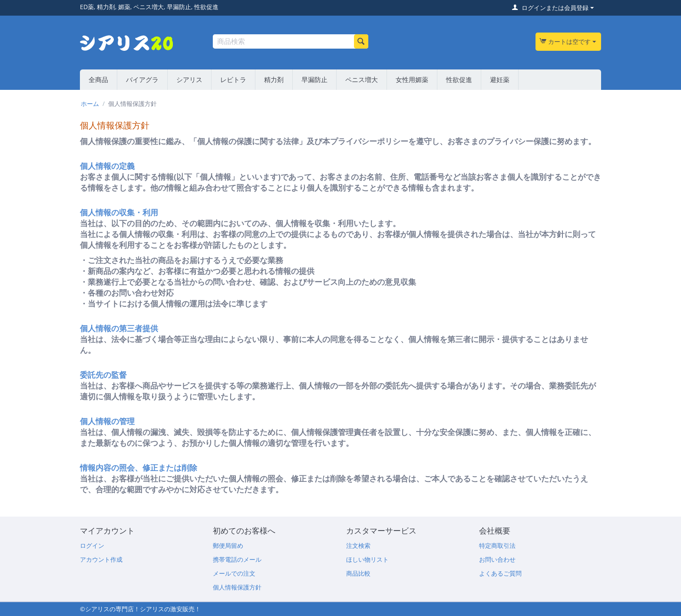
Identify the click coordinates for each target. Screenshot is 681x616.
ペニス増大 (362, 79)
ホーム (90, 104)
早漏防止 (314, 79)
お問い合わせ (497, 559)
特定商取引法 (497, 545)
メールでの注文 (234, 573)
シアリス (189, 79)
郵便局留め (228, 545)
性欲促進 (459, 79)
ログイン (92, 545)
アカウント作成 (101, 559)
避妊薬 (500, 79)
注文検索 (358, 545)
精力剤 (274, 79)
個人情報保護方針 (237, 587)
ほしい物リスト (367, 559)
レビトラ (233, 79)
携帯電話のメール (237, 559)
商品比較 (358, 573)
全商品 (98, 79)
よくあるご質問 (500, 573)
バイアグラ (142, 79)
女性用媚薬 (412, 79)
